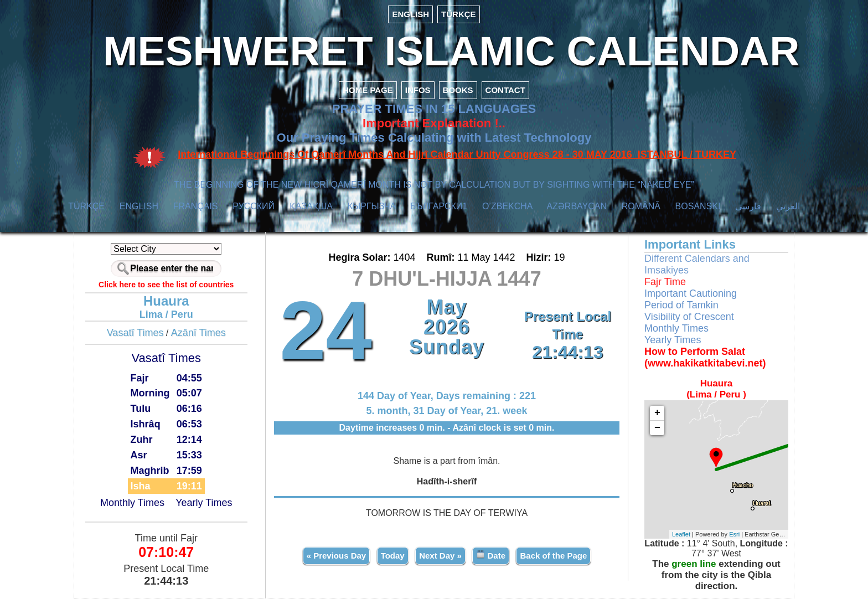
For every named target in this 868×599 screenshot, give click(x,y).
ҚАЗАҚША (311, 206)
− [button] (657, 428)
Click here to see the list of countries (166, 285)
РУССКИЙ (254, 206)
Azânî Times (198, 333)
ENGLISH (410, 14)
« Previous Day (337, 556)
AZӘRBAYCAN (577, 206)
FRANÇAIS (196, 206)
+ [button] (657, 413)
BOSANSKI (698, 206)
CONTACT (505, 90)
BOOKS (458, 90)
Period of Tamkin (681, 305)
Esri (734, 534)
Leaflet (681, 534)
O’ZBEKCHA (507, 206)
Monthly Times (132, 503)
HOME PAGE (368, 90)
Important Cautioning (691, 293)
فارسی (748, 206)
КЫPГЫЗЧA (372, 206)
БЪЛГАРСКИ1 (439, 206)
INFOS (418, 90)
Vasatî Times (135, 333)
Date (491, 555)
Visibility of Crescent (689, 317)
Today (393, 556)
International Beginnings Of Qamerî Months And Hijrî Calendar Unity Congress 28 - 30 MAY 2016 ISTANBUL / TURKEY (457, 154)
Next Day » (440, 556)
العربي (788, 206)
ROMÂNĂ (641, 206)
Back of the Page (553, 556)
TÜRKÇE (459, 14)
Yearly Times (204, 503)
